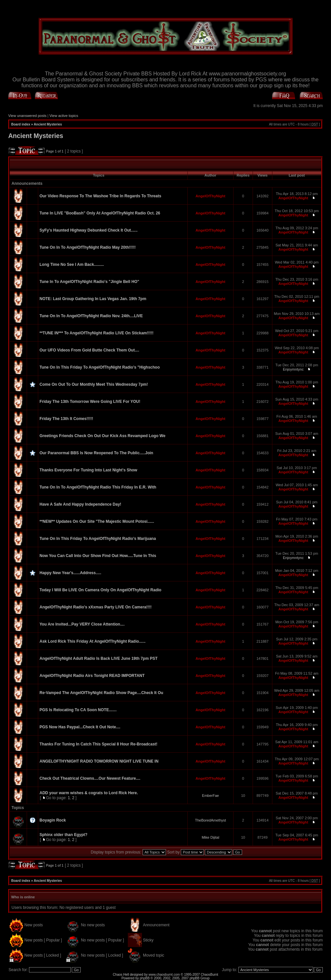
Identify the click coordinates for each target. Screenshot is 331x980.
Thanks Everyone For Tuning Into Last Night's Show (88, 470)
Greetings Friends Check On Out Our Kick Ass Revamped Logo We (102, 436)
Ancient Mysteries (48, 124)
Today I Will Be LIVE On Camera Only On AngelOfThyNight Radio (100, 590)
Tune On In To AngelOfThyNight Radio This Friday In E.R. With (98, 487)
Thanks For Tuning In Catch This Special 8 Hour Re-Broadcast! (98, 744)
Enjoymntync (293, 369)
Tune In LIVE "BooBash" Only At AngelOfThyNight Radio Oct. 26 (100, 213)
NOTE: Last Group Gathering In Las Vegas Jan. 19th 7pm (93, 299)
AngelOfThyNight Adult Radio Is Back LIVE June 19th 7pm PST (98, 658)
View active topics (64, 116)
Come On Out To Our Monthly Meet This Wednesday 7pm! (94, 384)
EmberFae (210, 796)
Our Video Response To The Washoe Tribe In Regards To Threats (100, 196)
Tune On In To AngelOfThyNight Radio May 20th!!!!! (88, 247)
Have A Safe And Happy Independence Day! (80, 504)
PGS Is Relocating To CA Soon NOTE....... (78, 710)
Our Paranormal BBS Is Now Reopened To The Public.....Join (96, 453)
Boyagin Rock (53, 820)
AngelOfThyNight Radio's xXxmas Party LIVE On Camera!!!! (96, 607)
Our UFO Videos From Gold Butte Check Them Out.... (89, 350)
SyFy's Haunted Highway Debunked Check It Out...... (89, 230)
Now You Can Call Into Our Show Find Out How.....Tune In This (98, 556)
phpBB (145, 978)
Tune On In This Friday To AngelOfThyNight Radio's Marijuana (98, 539)
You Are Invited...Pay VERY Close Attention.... (82, 624)
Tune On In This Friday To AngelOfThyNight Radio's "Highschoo (100, 367)
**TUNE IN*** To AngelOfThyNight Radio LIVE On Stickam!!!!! (97, 333)
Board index (21, 124)
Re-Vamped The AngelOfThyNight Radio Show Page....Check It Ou (101, 693)
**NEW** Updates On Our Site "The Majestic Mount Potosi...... (97, 521)
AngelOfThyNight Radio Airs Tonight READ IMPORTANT (92, 676)
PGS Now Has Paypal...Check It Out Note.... (80, 727)
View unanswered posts (27, 116)
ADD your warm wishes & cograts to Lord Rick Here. (89, 793)
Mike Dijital (210, 837)
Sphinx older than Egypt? (63, 835)
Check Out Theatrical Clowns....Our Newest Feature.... (90, 778)
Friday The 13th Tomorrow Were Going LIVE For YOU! (90, 402)
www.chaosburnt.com (164, 975)
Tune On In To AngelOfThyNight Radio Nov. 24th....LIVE (91, 316)
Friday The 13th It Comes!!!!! (66, 419)
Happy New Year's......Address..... (70, 573)
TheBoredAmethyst (210, 820)
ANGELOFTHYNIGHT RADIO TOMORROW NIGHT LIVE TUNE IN (99, 761)
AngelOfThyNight (210, 196)
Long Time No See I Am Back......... (72, 265)
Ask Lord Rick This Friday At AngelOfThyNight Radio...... (93, 641)
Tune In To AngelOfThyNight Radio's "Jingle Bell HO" (89, 282)
